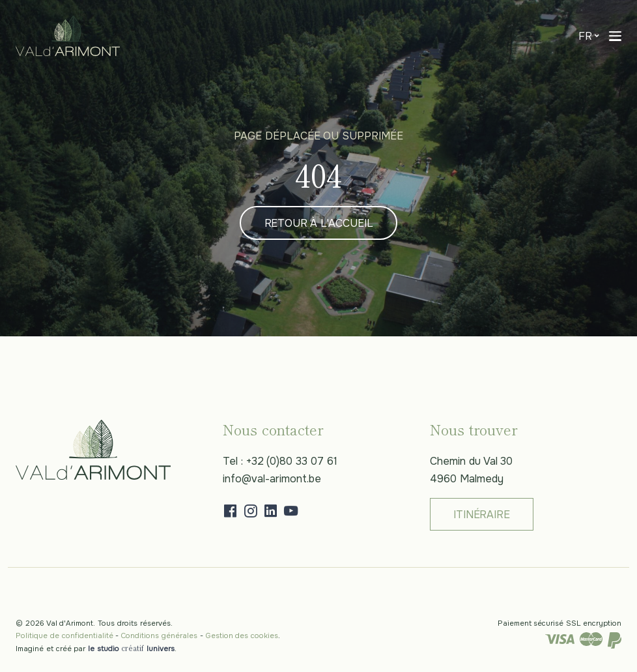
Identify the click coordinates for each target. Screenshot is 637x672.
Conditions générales (159, 635)
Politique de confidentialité (64, 635)
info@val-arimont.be (272, 479)
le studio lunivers (131, 649)
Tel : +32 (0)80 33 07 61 (280, 461)
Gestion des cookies (242, 635)
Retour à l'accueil (319, 223)
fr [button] (585, 36)
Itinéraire (481, 515)
